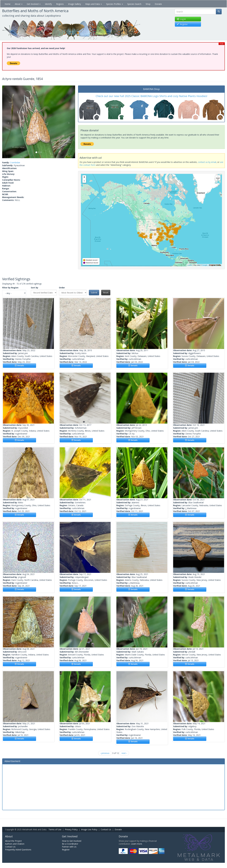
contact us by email (207, 162)
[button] (8, 122)
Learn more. (137, 844)
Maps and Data (94, 4)
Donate (158, 4)
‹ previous (105, 753)
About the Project (13, 841)
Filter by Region (10, 288)
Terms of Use (55, 829)
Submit (94, 292)
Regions (60, 4)
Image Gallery (74, 4)
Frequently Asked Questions (18, 850)
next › (124, 753)
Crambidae (15, 162)
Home (8, 4)
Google (205, 265)
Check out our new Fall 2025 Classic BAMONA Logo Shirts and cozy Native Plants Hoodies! (151, 96)
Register (66, 850)
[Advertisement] (113, 787)
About (19, 4)
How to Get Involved (72, 841)
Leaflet (190, 265)
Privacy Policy (71, 829)
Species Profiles (115, 4)
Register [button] (182, 24)
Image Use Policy (89, 829)
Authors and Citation (15, 844)
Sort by (35, 288)
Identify (48, 4)
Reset (106, 292)
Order (62, 288)
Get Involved (34, 4)
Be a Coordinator (70, 844)
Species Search (134, 4)
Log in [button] (181, 19)
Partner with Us (69, 847)
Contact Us (106, 829)
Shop (148, 4)
